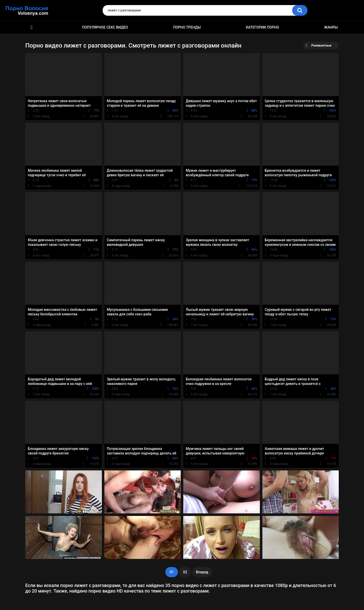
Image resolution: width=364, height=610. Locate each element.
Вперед (202, 572)
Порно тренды (187, 27)
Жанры (331, 27)
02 (185, 572)
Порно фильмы (32, 27)
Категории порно (263, 27)
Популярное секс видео (105, 27)
